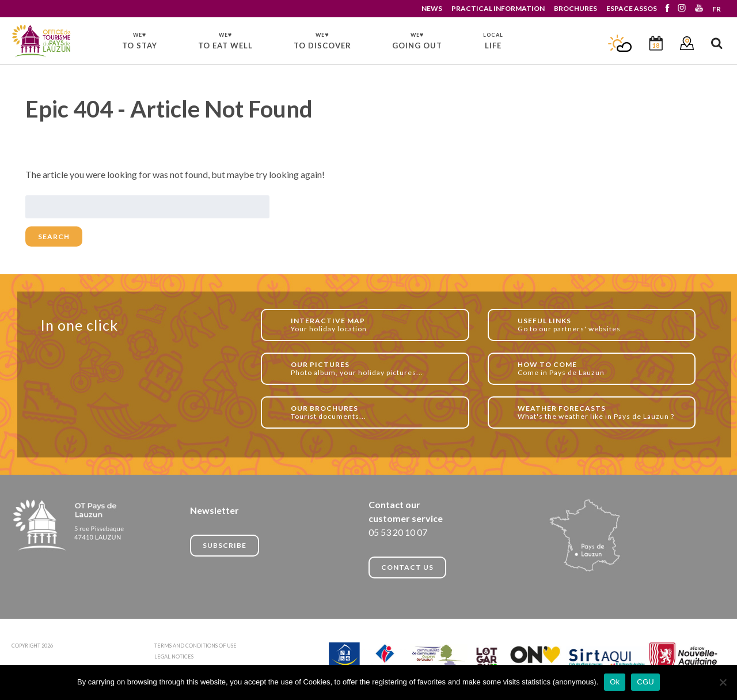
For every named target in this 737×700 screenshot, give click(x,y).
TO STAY (140, 40)
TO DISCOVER (322, 40)
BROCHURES (575, 8)
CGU (645, 682)
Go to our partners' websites (600, 325)
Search (54, 237)
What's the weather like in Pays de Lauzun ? (600, 412)
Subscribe (225, 545)
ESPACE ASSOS (632, 8)
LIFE (493, 41)
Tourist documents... (373, 412)
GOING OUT (417, 40)
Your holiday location (373, 325)
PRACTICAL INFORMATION (498, 8)
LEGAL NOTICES (174, 657)
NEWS (432, 8)
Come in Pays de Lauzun (600, 368)
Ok (615, 682)
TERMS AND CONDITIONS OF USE (195, 646)
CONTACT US (407, 567)
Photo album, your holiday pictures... (373, 368)
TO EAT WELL (225, 40)
